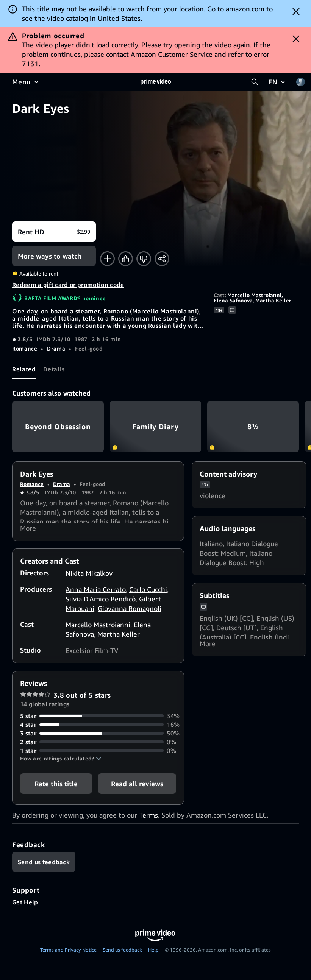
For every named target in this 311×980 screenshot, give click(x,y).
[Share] (162, 259)
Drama (56, 348)
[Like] (126, 259)
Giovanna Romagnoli (130, 611)
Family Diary (156, 427)
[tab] (24, 369)
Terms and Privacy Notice (68, 953)
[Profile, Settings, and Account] (300, 82)
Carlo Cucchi (148, 592)
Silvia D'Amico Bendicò (101, 602)
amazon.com (245, 9)
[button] (61, 762)
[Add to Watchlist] (107, 259)
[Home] (156, 82)
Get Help (25, 905)
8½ (253, 427)
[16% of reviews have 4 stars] (98, 728)
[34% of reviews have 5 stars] (98, 719)
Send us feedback (122, 953)
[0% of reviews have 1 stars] (98, 754)
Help (153, 953)
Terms (148, 818)
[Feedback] (44, 865)
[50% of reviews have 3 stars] (98, 736)
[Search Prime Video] (255, 82)
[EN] (277, 82)
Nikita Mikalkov (89, 576)
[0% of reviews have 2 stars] (98, 745)
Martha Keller (273, 300)
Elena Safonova (233, 300)
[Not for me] (144, 259)
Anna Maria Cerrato (96, 592)
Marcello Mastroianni (254, 295)
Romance (25, 348)
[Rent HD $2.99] (54, 232)
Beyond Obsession (58, 427)
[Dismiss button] (296, 11)
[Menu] (26, 82)
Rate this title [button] (56, 787)
